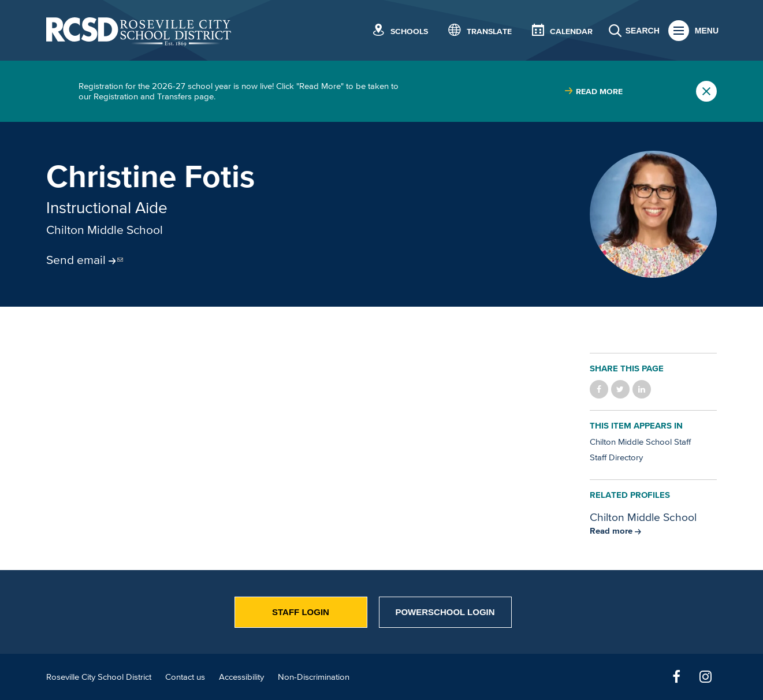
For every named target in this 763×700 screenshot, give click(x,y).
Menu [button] (707, 31)
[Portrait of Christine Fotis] (653, 214)
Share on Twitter (620, 389)
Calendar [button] (571, 31)
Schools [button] (409, 31)
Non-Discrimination (314, 677)
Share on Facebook (599, 389)
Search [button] (643, 31)
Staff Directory (616, 457)
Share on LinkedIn (642, 389)
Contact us (185, 677)
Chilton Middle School (105, 229)
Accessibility (241, 677)
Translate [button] (489, 31)
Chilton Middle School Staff (640, 442)
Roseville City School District (99, 677)
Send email (76, 259)
